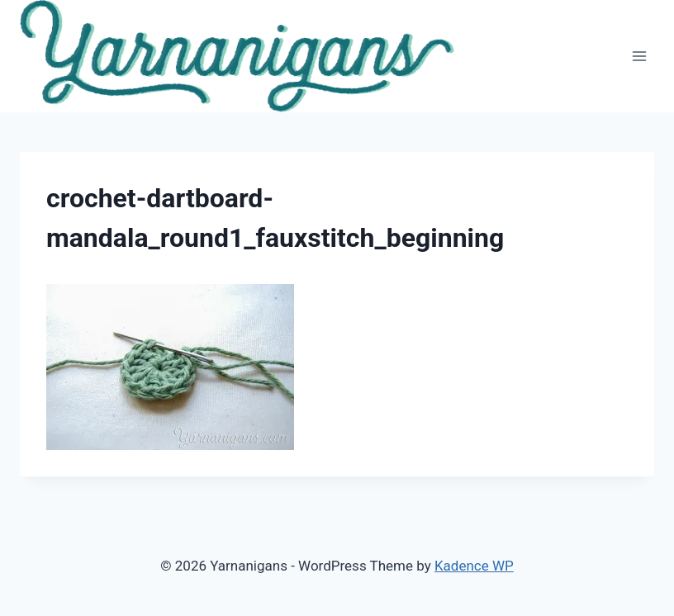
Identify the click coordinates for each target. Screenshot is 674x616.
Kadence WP (474, 566)
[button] (237, 56)
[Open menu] (639, 56)
